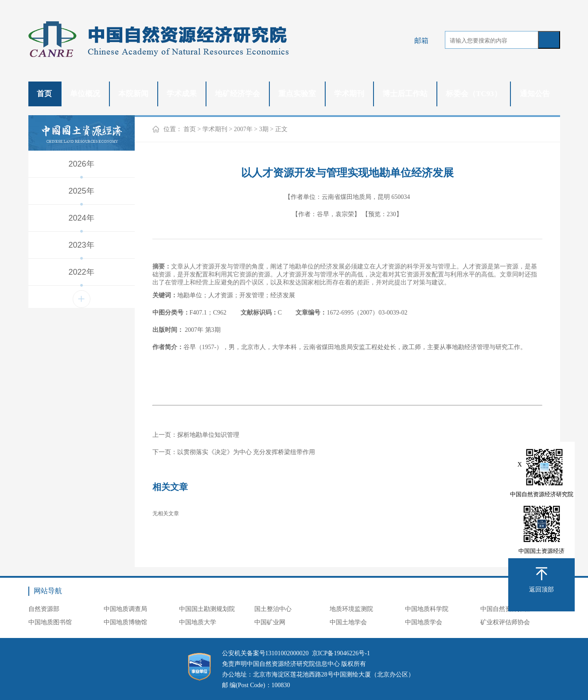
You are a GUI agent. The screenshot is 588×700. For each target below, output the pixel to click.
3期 (264, 129)
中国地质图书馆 (50, 622)
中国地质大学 (198, 622)
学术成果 (182, 94)
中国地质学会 (424, 622)
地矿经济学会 (238, 94)
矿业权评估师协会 (505, 622)
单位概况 (85, 94)
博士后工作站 (405, 94)
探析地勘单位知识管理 (208, 435)
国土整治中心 (273, 609)
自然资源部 (44, 609)
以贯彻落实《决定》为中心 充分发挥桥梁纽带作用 (246, 452)
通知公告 (535, 94)
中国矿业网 (270, 622)
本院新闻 (133, 94)
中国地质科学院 (427, 609)
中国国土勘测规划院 (207, 609)
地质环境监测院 (351, 609)
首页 (44, 94)
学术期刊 (349, 94)
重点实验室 (297, 94)
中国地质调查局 (125, 609)
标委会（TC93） (474, 94)
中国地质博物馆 (125, 622)
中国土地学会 (348, 622)
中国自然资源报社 (505, 609)
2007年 (243, 129)
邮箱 (421, 41)
